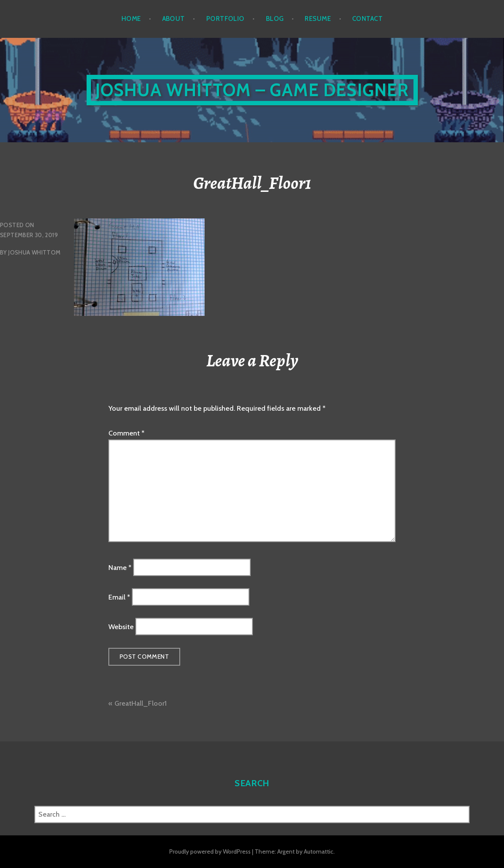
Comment (126, 433)
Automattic (319, 851)
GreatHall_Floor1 (141, 703)
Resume (318, 19)
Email (119, 597)
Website (121, 627)
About (174, 19)
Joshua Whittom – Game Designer (252, 90)
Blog (275, 19)
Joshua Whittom (34, 252)
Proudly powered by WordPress (210, 851)
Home (131, 19)
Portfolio (225, 19)
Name (120, 567)
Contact (367, 19)
